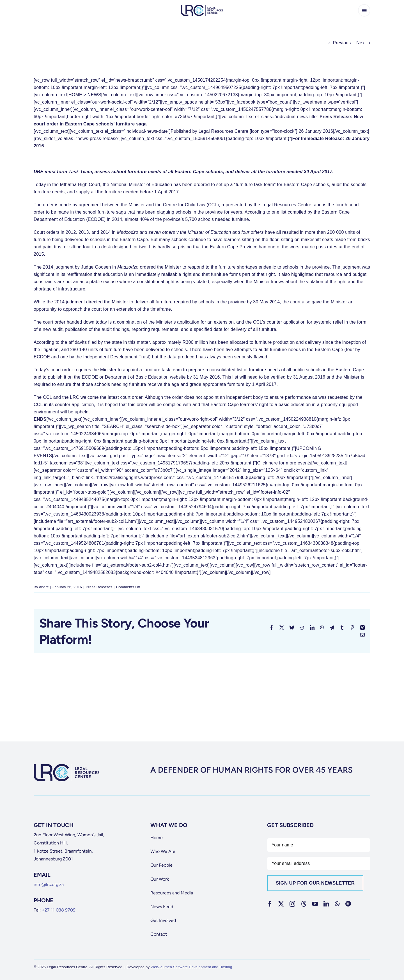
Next (361, 43)
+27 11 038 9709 (59, 910)
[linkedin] (326, 904)
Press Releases (99, 587)
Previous (342, 43)
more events (299, 463)
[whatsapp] (337, 904)
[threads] (304, 904)
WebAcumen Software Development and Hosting (191, 967)
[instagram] (292, 904)
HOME (75, 95)
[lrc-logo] (202, 7)
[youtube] (315, 904)
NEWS (94, 95)
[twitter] (281, 904)
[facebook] (270, 904)
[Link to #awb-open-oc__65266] (364, 10)
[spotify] (348, 904)
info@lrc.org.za (49, 884)
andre (44, 587)
